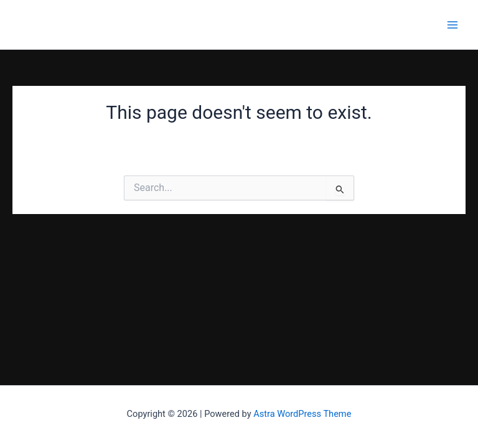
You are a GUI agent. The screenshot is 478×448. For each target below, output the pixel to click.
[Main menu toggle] (452, 25)
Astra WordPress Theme (302, 414)
